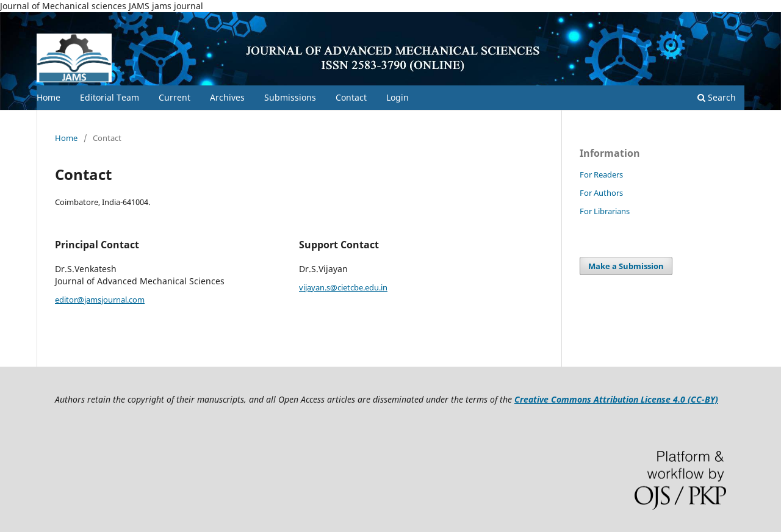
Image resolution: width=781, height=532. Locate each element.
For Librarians (605, 211)
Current (175, 97)
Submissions (290, 97)
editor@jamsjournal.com (100, 300)
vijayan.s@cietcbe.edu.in (343, 287)
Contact (351, 97)
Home (49, 97)
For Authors (601, 193)
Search (717, 97)
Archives (227, 97)
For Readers (601, 174)
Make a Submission (626, 266)
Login (398, 97)
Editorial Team (110, 97)
